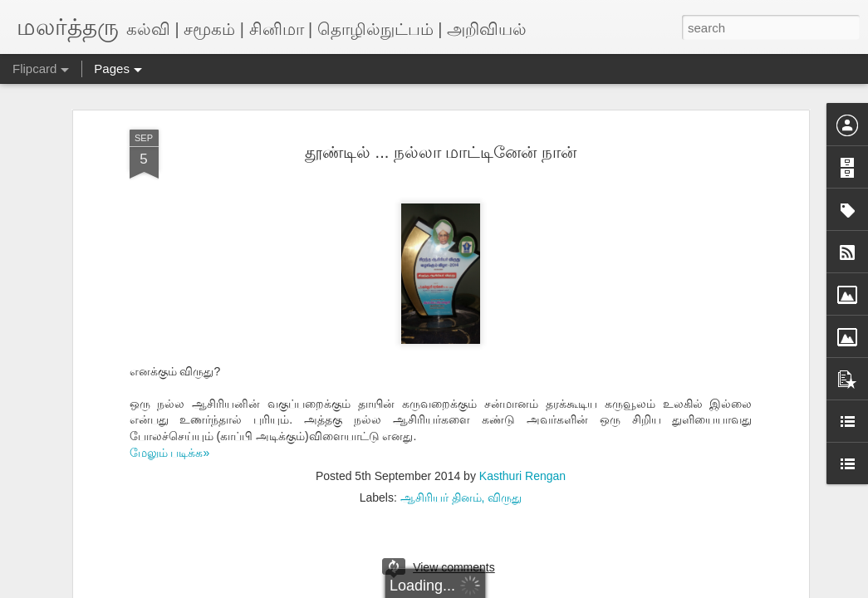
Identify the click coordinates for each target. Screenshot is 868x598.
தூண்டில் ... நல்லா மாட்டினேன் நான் (441, 152)
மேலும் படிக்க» (170, 453)
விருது (505, 498)
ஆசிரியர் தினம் (441, 498)
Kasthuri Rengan (522, 476)
